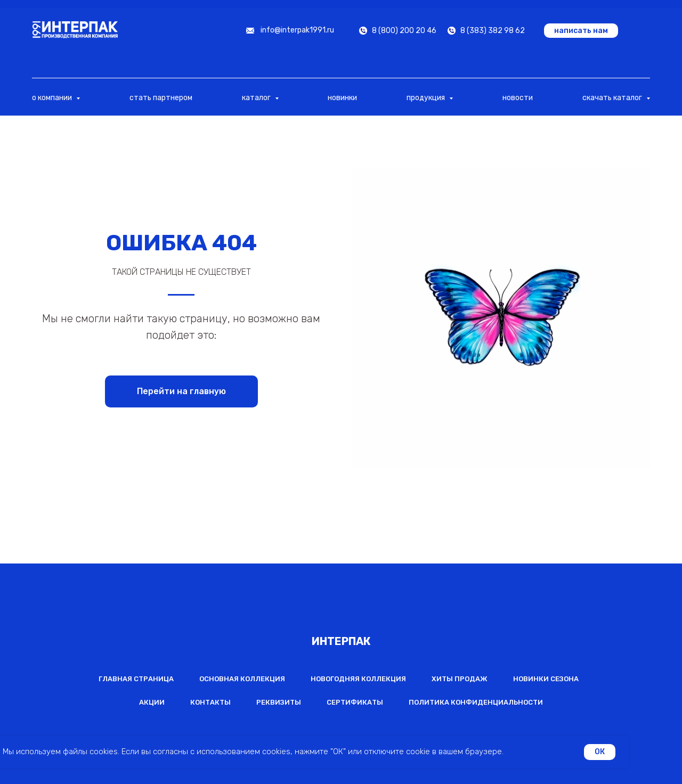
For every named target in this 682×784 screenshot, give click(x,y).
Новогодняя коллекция (358, 679)
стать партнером (161, 98)
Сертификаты (355, 702)
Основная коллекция (242, 679)
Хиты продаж (460, 679)
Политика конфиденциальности (476, 702)
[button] (581, 31)
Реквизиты (279, 702)
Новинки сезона (546, 679)
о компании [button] (53, 98)
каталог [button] (257, 98)
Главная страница (136, 679)
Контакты (210, 702)
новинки (342, 98)
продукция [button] (427, 98)
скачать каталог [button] (613, 98)
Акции (152, 702)
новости (518, 98)
